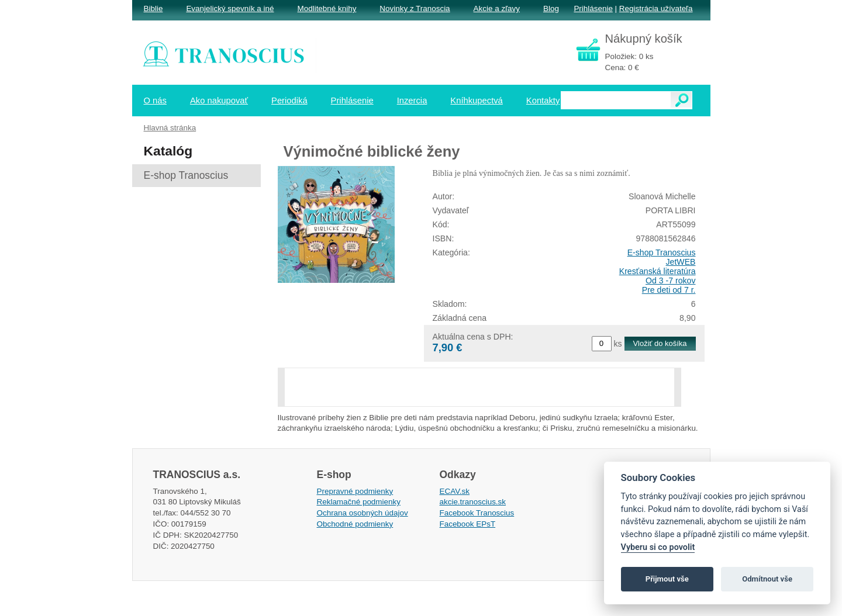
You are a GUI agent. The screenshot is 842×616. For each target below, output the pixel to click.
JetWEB (681, 262)
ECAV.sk (455, 491)
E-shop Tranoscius (662, 252)
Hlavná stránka (170, 128)
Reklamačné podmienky (359, 502)
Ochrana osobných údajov (363, 513)
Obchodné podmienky (355, 524)
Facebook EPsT (468, 524)
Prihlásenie (593, 8)
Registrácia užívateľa (656, 8)
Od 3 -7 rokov (670, 281)
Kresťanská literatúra (658, 271)
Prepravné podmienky (355, 491)
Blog (551, 8)
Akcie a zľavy (497, 8)
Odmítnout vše (767, 579)
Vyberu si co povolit (658, 547)
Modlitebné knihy (327, 8)
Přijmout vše (667, 579)
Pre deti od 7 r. (669, 290)
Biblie (153, 8)
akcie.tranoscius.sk (473, 502)
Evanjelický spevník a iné (230, 8)
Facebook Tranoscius (477, 513)
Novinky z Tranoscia (415, 8)
